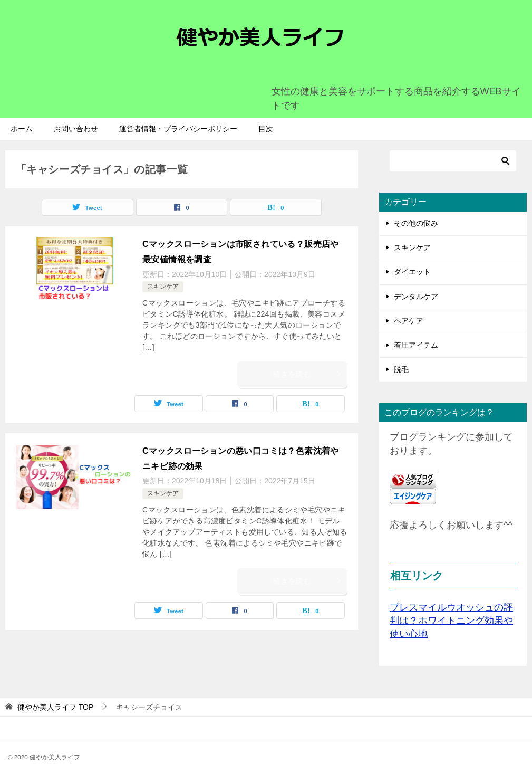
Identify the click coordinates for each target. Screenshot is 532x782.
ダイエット (412, 272)
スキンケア (163, 287)
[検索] (453, 161)
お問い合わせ (76, 129)
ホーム (22, 129)
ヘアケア (409, 321)
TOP (55, 707)
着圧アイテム (416, 345)
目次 (266, 129)
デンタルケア (416, 297)
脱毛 (401, 369)
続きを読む (307, 374)
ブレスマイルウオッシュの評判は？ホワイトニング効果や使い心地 (451, 621)
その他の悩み (416, 223)
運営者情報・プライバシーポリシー (178, 129)
